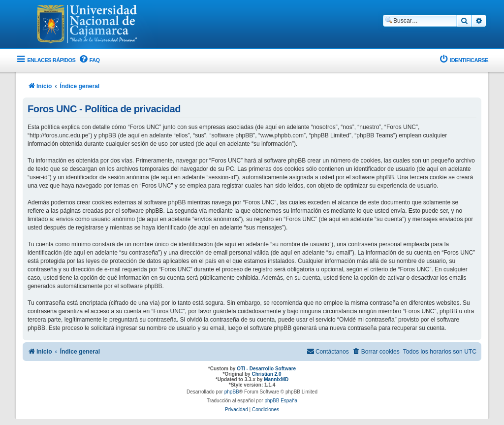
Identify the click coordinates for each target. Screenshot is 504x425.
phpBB (232, 392)
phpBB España (281, 401)
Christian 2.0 (266, 374)
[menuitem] (89, 60)
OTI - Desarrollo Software (266, 369)
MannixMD (276, 379)
